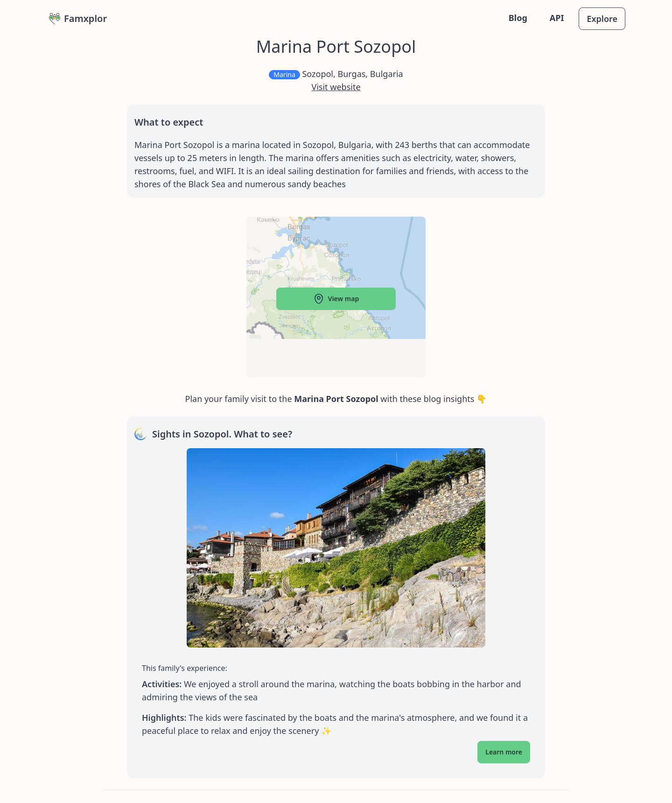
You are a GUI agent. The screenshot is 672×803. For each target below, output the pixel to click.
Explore (602, 19)
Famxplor (78, 18)
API (557, 18)
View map (336, 299)
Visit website (336, 87)
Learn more (504, 752)
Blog (518, 18)
